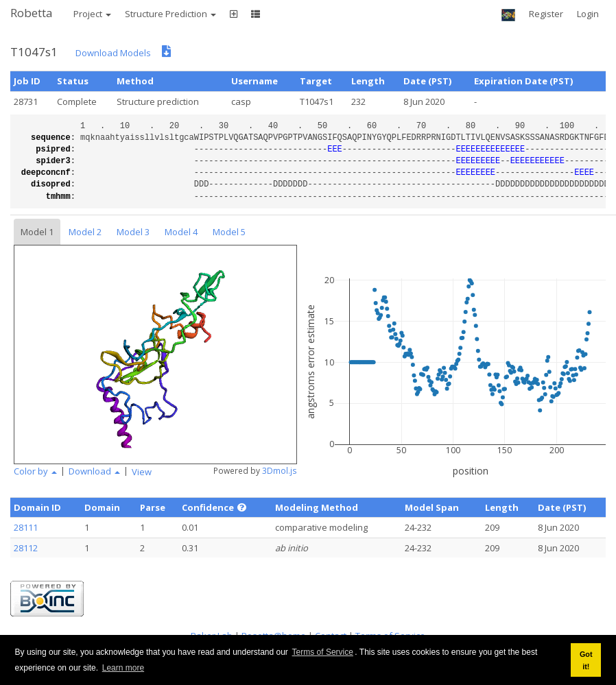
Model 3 (133, 232)
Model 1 (37, 232)
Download (94, 471)
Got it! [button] (586, 660)
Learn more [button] (123, 668)
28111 (26, 527)
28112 (26, 548)
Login (588, 14)
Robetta (32, 13)
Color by (35, 471)
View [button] (142, 472)
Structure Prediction (170, 14)
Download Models (113, 53)
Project (92, 14)
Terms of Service (323, 652)
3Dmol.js (280, 471)
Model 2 (85, 232)
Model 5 (229, 232)
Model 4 (181, 232)
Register (546, 14)
